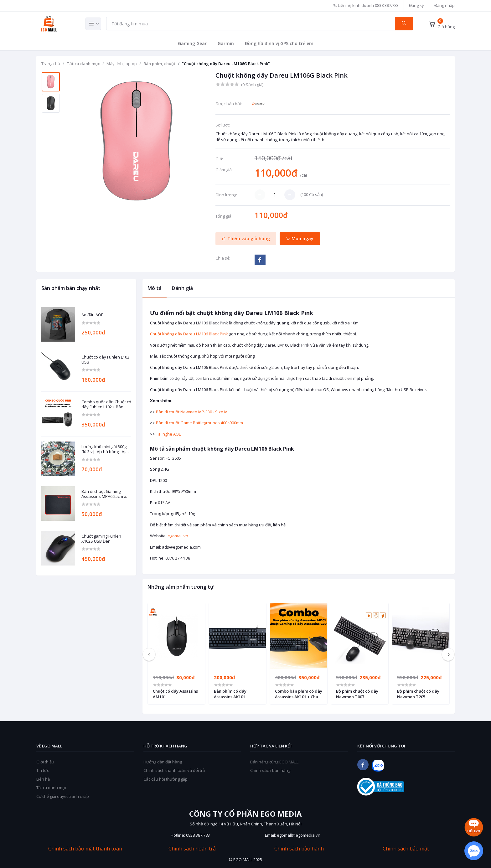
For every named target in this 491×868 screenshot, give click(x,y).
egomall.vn (178, 536)
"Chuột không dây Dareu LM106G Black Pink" (226, 64)
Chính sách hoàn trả (192, 849)
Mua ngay (300, 238)
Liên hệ (43, 779)
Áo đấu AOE (92, 315)
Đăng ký (416, 5)
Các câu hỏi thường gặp (165, 779)
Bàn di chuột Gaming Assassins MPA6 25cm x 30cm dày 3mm (104, 494)
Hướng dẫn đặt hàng (163, 762)
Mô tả (155, 288)
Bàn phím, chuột (159, 64)
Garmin (226, 43)
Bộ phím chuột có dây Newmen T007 (357, 694)
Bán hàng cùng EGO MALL (274, 762)
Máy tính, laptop (122, 64)
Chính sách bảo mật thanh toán (85, 849)
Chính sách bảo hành (299, 849)
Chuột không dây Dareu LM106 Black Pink (189, 334)
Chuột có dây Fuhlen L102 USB (105, 360)
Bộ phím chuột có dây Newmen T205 (418, 694)
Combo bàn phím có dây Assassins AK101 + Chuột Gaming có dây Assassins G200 (299, 694)
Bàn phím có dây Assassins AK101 (230, 694)
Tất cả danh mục (83, 64)
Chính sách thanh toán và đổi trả (174, 770)
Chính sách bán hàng (270, 770)
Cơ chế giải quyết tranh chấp (63, 796)
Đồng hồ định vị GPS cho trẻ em (279, 43)
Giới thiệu (45, 762)
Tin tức (43, 770)
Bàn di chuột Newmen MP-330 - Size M (192, 412)
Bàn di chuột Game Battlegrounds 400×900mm (199, 423)
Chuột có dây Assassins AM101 (175, 694)
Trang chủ (51, 64)
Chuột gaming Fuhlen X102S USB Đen (101, 539)
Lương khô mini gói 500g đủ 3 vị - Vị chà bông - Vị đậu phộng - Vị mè (104, 449)
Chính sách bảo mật (406, 849)
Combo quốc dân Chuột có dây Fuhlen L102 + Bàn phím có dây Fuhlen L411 (106, 404)
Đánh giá (182, 288)
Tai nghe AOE (168, 434)
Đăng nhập (444, 5)
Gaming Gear (192, 43)
